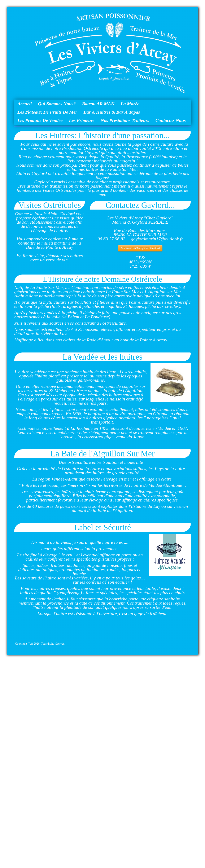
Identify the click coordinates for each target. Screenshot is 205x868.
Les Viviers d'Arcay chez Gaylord (140, 248)
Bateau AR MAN (98, 104)
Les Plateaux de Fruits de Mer (47, 112)
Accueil (25, 104)
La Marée (130, 104)
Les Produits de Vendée (40, 120)
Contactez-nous (171, 120)
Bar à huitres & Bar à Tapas (112, 112)
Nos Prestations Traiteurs (125, 120)
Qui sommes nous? (57, 104)
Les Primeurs (82, 120)
